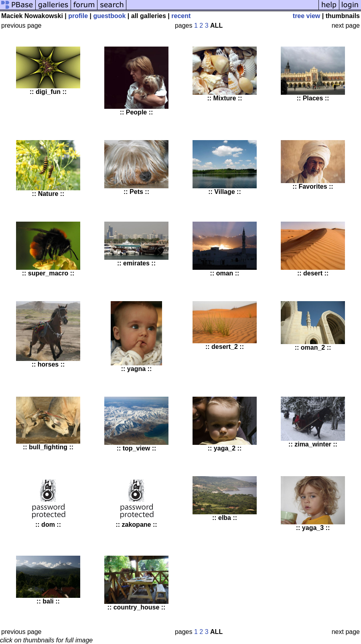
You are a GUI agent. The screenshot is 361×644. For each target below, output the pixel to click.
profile (78, 16)
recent (181, 16)
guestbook (109, 16)
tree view (306, 16)
